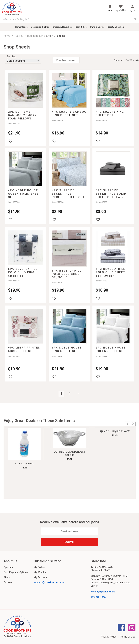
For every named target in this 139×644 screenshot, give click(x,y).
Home (7, 36)
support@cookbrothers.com (49, 582)
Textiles (19, 36)
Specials (8, 567)
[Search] (135, 19)
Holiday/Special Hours (103, 592)
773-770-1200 (98, 597)
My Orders (40, 567)
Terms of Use (128, 637)
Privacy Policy (109, 637)
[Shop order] (23, 61)
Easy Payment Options (16, 572)
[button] (11, 141)
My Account (40, 577)
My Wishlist (40, 572)
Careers (8, 582)
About (7, 577)
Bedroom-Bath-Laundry (40, 36)
